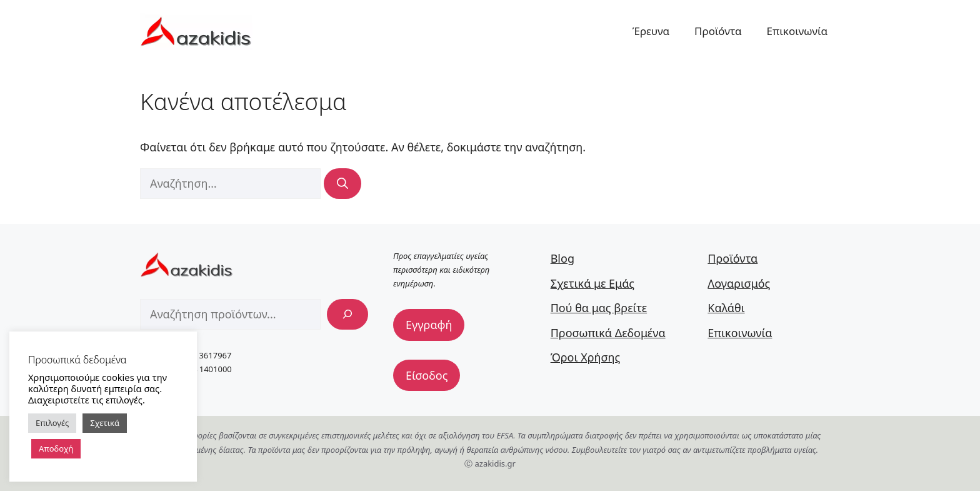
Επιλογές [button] (52, 423)
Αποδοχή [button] (56, 448)
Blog (562, 258)
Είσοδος (427, 375)
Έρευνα (651, 31)
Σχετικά (105, 423)
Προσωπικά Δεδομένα (608, 333)
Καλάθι (726, 308)
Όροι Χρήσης (586, 357)
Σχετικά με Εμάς (592, 283)
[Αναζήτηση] (342, 184)
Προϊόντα (718, 31)
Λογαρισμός (739, 283)
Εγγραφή (429, 325)
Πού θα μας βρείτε (599, 308)
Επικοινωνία (797, 31)
